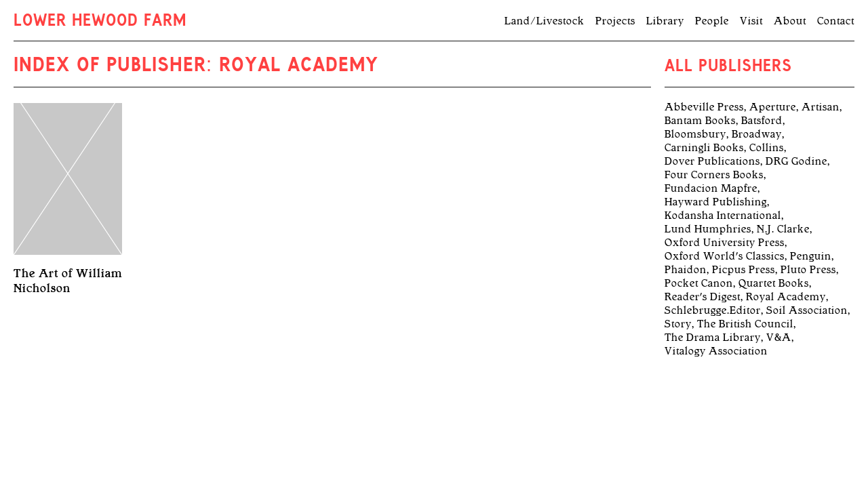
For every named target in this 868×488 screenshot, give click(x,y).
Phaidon (686, 270)
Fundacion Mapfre (711, 188)
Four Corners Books (714, 175)
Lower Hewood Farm (100, 22)
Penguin (811, 256)
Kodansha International (723, 216)
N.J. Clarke (783, 229)
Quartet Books (774, 283)
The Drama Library (713, 338)
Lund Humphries (708, 229)
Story (678, 324)
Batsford (762, 121)
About (790, 21)
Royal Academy (786, 297)
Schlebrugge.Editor (713, 310)
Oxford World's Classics (725, 256)
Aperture (773, 107)
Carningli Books (704, 148)
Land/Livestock (545, 21)
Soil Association (807, 310)
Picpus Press (744, 270)
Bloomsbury (695, 134)
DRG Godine (796, 161)
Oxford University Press (725, 243)
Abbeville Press (704, 107)
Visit (751, 21)
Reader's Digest (703, 297)
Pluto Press (808, 270)
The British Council (745, 324)
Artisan (821, 107)
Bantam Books (700, 121)
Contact (836, 21)
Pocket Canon (699, 283)
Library (665, 21)
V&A (779, 338)
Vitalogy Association (716, 351)
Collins (767, 148)
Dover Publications (712, 161)
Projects (615, 21)
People (712, 21)
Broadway (757, 134)
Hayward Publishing (716, 202)
